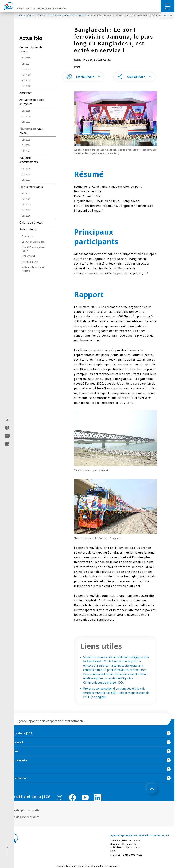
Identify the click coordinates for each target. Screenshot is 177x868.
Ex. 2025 (26, 58)
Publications (28, 229)
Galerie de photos (31, 223)
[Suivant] (171, 16)
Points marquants (31, 187)
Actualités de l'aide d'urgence (32, 102)
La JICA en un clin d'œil (34, 242)
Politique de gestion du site (22, 817)
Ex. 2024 (26, 64)
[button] (83, 84)
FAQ (7, 776)
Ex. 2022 (26, 75)
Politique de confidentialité (21, 824)
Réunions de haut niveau (31, 131)
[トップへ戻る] (152, 796)
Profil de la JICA (30, 262)
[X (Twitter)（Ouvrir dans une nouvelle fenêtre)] (7, 419)
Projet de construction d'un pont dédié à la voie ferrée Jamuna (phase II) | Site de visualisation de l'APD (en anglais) (116, 700)
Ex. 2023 (26, 69)
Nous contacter (15, 785)
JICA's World (28, 256)
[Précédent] (165, 16)
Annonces (26, 93)
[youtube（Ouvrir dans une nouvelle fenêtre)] (7, 436)
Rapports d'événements (29, 160)
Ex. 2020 (26, 86)
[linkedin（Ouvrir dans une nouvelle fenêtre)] (7, 444)
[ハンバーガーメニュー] (168, 5)
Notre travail (13, 749)
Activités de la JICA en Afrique (33, 269)
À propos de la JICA (18, 740)
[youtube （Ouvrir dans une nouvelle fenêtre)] (85, 804)
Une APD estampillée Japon (33, 249)
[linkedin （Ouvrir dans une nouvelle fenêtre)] (98, 805)
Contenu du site (15, 767)
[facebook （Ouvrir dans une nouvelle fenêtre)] (72, 805)
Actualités (11, 758)
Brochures (28, 236)
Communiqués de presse (31, 49)
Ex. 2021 (26, 80)
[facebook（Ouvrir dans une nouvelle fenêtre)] (7, 428)
